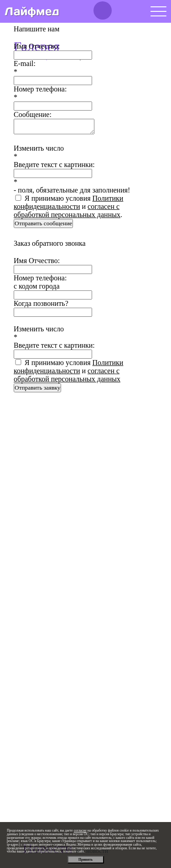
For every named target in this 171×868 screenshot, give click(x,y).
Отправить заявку (37, 388)
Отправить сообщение (43, 223)
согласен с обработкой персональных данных (67, 211)
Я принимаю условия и (68, 371)
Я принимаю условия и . (68, 206)
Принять (85, 860)
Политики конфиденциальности (68, 202)
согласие (80, 830)
